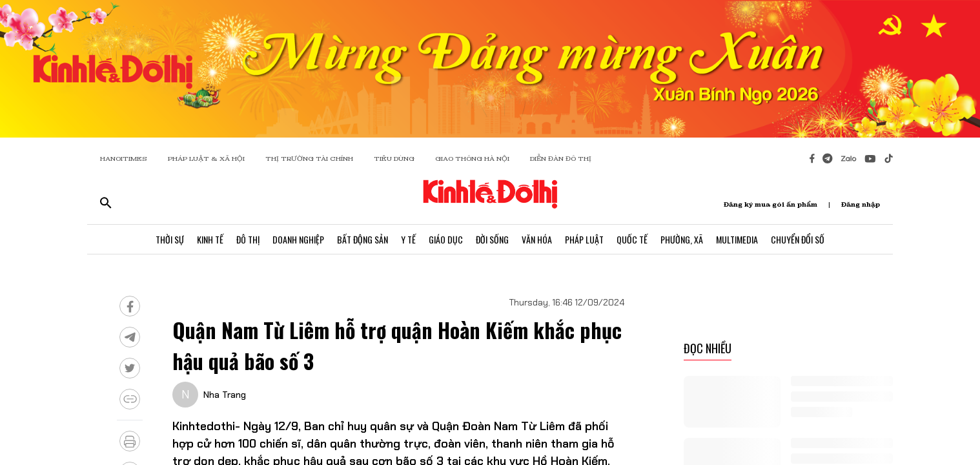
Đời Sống (492, 239)
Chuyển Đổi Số (798, 239)
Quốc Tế (632, 239)
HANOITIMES (124, 159)
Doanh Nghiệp (298, 239)
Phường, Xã (682, 239)
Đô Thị (248, 239)
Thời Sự (170, 239)
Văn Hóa (537, 239)
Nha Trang (225, 395)
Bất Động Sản (362, 239)
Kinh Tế (210, 239)
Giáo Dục (446, 239)
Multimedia (737, 239)
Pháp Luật (584, 239)
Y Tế (408, 239)
